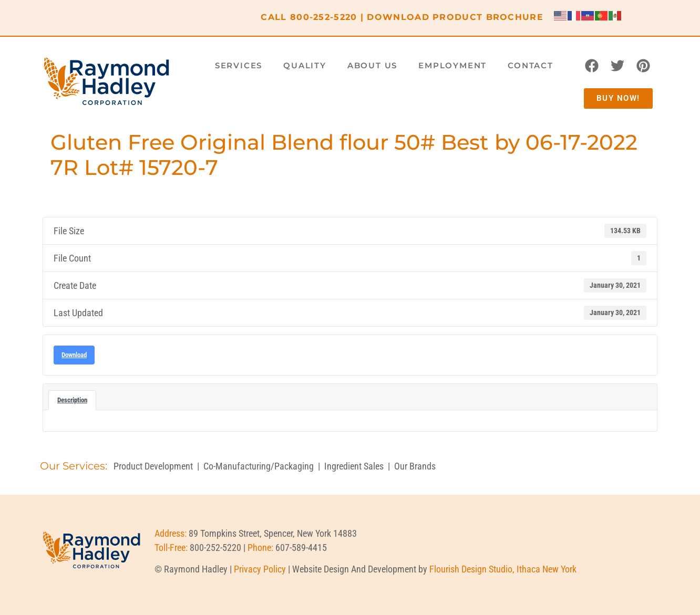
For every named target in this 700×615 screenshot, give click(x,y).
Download (74, 355)
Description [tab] (72, 400)
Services (239, 65)
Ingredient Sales (354, 466)
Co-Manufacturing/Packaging (259, 466)
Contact (531, 65)
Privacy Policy (260, 569)
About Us (372, 65)
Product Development (153, 466)
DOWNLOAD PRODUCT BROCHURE (455, 17)
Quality (305, 65)
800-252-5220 (324, 17)
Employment (452, 65)
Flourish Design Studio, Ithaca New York (503, 569)
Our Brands (415, 466)
